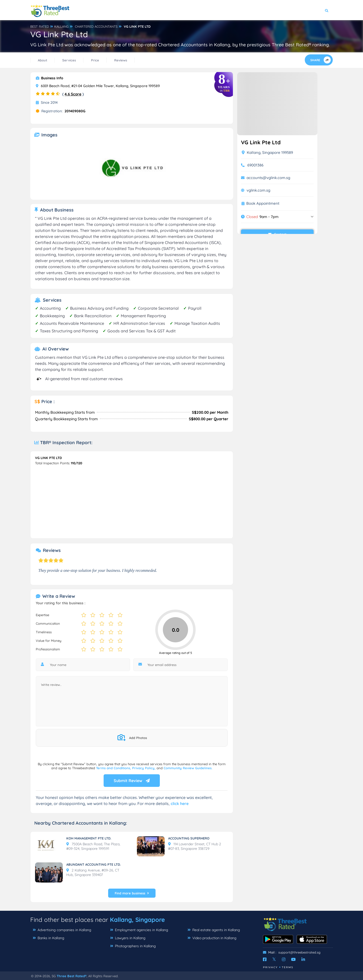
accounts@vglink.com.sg (268, 178)
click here (180, 803)
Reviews (121, 60)
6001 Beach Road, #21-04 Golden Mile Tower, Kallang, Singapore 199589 (98, 86)
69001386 (255, 165)
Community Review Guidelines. (188, 768)
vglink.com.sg (258, 190)
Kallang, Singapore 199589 (267, 152)
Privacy (270, 967)
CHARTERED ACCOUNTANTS (96, 26)
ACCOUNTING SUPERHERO (189, 838)
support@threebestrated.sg (299, 952)
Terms (288, 967)
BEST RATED (40, 26)
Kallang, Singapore (137, 920)
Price (95, 60)
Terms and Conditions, (114, 768)
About (42, 60)
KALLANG (61, 26)
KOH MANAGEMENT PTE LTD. (89, 838)
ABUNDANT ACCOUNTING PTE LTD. (94, 864)
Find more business (132, 893)
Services (69, 60)
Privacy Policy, (144, 768)
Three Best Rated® (72, 976)
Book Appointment (263, 203)
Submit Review (132, 781)
